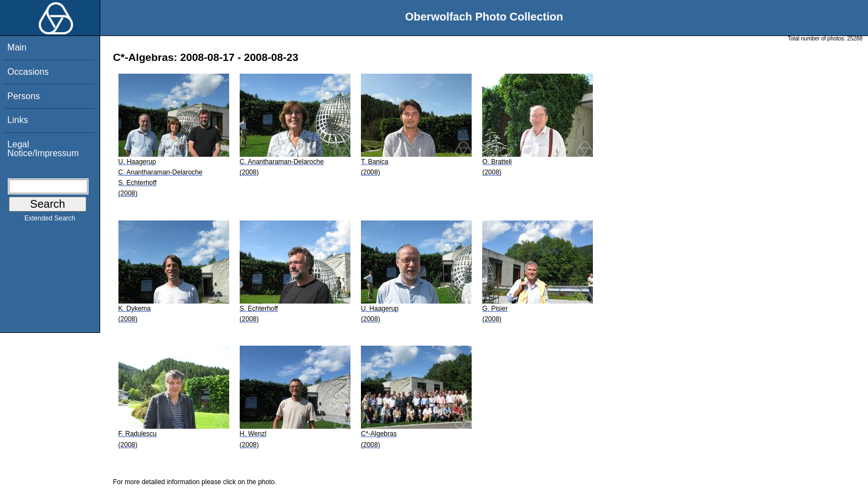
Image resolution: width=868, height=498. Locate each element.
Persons (24, 96)
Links (17, 120)
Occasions (28, 72)
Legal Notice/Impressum (43, 149)
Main (17, 47)
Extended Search (50, 220)
